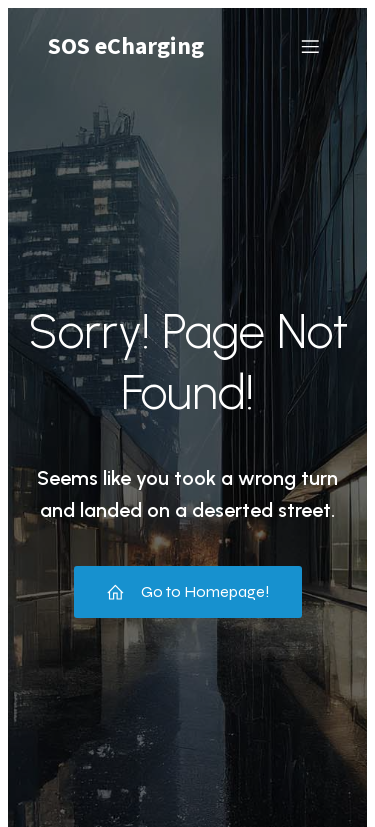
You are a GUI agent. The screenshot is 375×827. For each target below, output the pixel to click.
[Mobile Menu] (310, 46)
